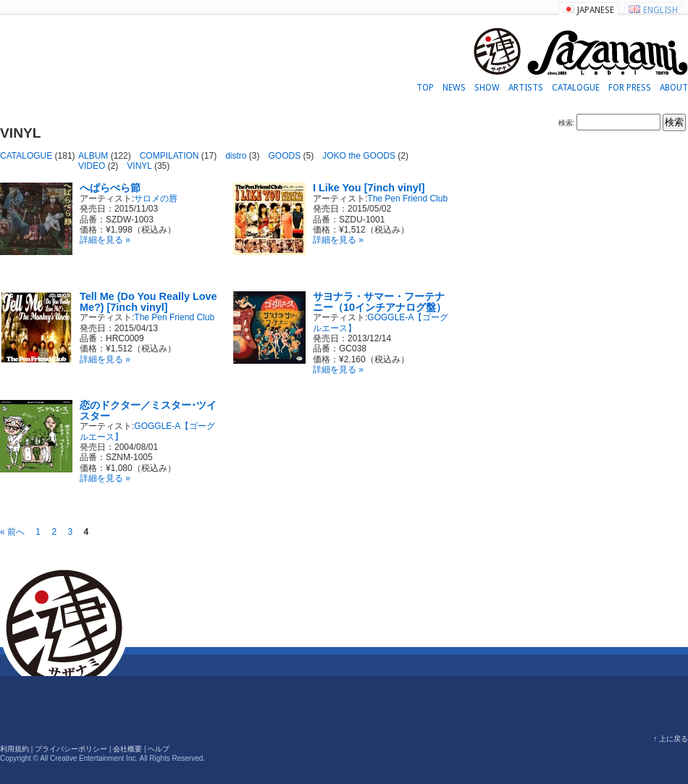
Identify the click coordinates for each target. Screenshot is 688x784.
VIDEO (92, 166)
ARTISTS (526, 88)
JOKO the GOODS (359, 156)
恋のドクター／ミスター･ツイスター (148, 410)
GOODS (285, 156)
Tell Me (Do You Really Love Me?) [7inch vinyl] (148, 301)
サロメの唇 (156, 199)
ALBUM (93, 156)
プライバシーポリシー (71, 749)
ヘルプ (159, 749)
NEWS (454, 88)
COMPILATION (169, 156)
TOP (425, 88)
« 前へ (12, 532)
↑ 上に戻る (671, 739)
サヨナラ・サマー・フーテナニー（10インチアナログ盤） (379, 301)
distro (236, 156)
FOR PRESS (630, 88)
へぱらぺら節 (110, 188)
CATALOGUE (576, 88)
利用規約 (14, 749)
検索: (567, 123)
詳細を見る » (105, 240)
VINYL (139, 166)
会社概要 (127, 749)
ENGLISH (660, 10)
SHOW (487, 88)
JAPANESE (596, 10)
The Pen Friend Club (407, 199)
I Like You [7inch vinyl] (369, 188)
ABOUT (674, 88)
